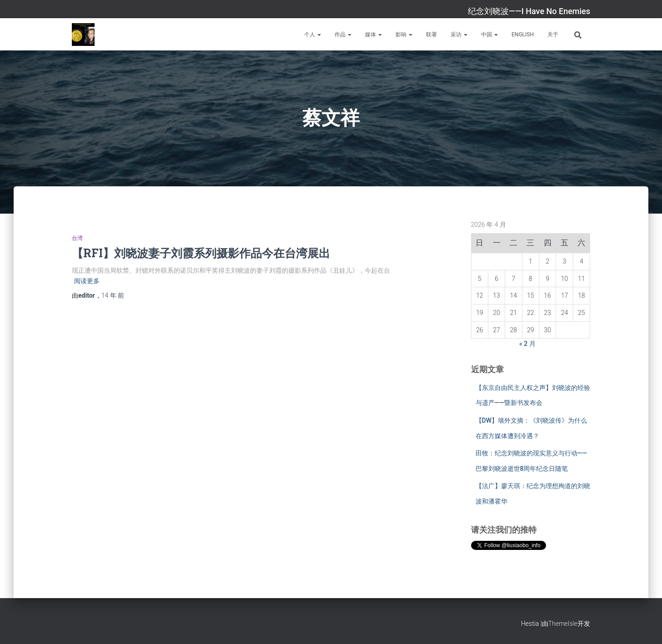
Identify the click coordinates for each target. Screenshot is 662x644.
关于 (553, 35)
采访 (459, 35)
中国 (489, 35)
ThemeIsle (563, 624)
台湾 (77, 238)
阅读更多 (87, 281)
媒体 (374, 35)
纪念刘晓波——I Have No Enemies (529, 11)
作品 (343, 35)
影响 (404, 35)
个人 (313, 35)
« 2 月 (527, 344)
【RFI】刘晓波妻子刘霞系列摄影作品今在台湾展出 (201, 253)
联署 (431, 35)
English (523, 35)
